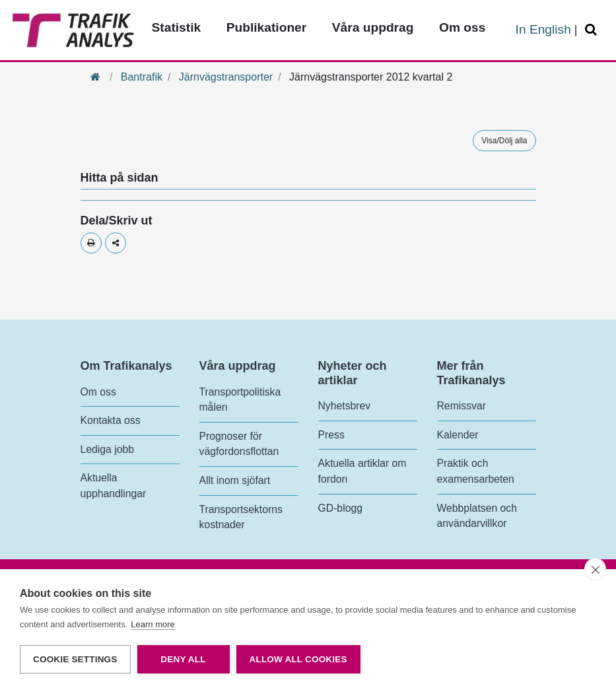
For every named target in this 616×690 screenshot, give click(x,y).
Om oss (98, 392)
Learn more (153, 624)
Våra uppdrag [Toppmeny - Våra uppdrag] (373, 27)
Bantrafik (142, 77)
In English (543, 29)
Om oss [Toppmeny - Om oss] (462, 27)
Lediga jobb (107, 449)
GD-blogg (340, 508)
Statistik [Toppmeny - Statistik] (177, 27)
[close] (595, 569)
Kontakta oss (111, 420)
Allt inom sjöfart (235, 480)
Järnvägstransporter (226, 77)
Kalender (458, 435)
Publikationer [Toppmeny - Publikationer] (267, 27)
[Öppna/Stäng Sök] (593, 30)
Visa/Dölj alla (504, 141)
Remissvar (462, 406)
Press (331, 435)
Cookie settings (75, 659)
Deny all (183, 659)
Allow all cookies (298, 659)
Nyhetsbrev (345, 406)
